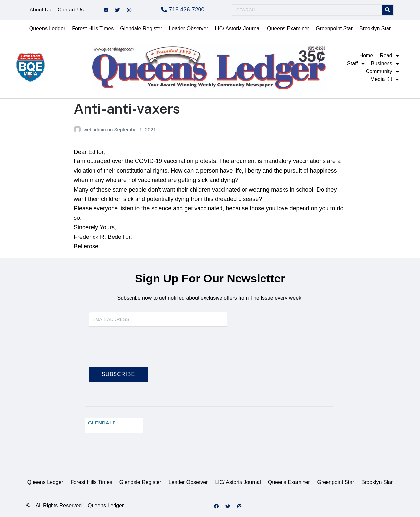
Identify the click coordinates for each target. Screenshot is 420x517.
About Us (40, 10)
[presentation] (139, 351)
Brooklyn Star (375, 29)
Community (382, 72)
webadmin (95, 130)
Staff (356, 64)
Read (389, 56)
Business (385, 64)
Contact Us (71, 10)
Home (366, 56)
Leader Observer (188, 29)
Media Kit (385, 80)
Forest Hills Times (93, 29)
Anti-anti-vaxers (127, 109)
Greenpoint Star (334, 29)
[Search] (388, 10)
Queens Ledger (47, 29)
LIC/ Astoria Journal (238, 29)
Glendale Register (141, 29)
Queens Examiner (288, 29)
